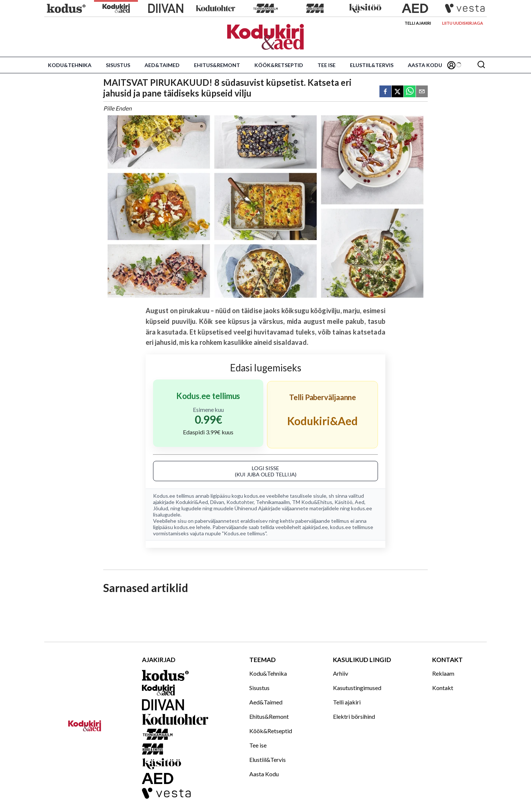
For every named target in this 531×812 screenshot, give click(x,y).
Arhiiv (341, 673)
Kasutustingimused (357, 688)
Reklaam (443, 673)
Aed (360, 502)
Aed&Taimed (162, 65)
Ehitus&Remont (217, 65)
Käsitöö (343, 502)
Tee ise (327, 65)
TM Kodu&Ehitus (312, 502)
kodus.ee (255, 496)
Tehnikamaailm (273, 502)
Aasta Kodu (425, 65)
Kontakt (443, 688)
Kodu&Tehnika (70, 65)
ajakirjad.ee (315, 527)
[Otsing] (481, 65)
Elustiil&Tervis (372, 65)
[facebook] (385, 92)
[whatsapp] (410, 92)
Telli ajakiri (418, 23)
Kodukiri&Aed (192, 502)
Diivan (217, 502)
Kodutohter (240, 502)
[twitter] (398, 92)
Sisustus (118, 65)
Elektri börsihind (354, 716)
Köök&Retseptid (279, 65)
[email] (422, 92)
